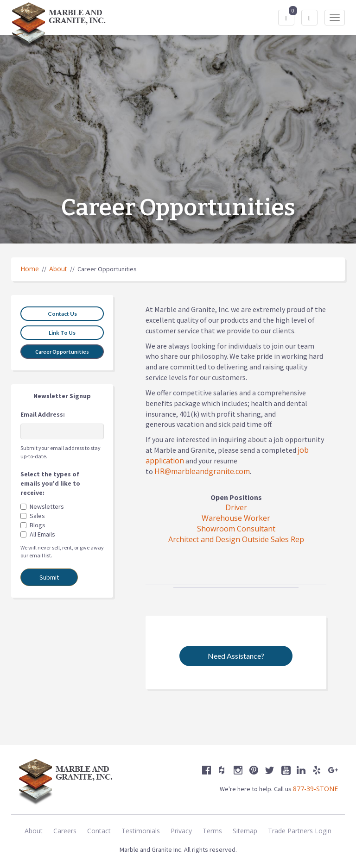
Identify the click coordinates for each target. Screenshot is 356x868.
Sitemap (245, 831)
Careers (65, 831)
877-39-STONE (315, 789)
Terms (212, 831)
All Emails (42, 534)
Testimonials (141, 831)
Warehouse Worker (236, 518)
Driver (236, 507)
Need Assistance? (236, 656)
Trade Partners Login (300, 831)
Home (30, 269)
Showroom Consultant (236, 529)
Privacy (181, 831)
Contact (99, 831)
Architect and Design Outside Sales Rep (236, 539)
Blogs (38, 525)
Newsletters (47, 506)
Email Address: (43, 414)
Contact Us (62, 314)
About (58, 269)
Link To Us (62, 333)
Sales (37, 516)
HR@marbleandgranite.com (202, 471)
